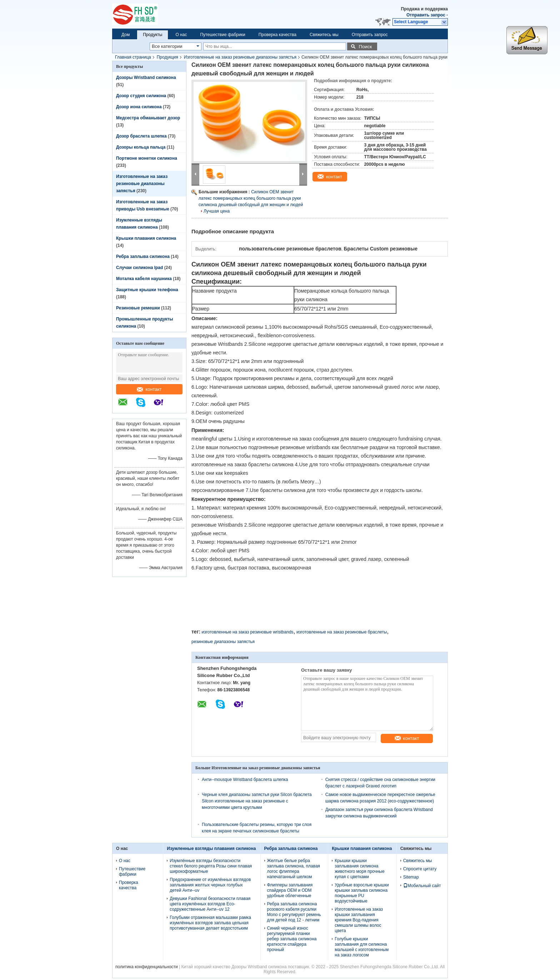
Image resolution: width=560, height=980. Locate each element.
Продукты (152, 35)
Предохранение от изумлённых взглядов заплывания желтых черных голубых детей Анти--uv (210, 885)
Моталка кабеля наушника (144, 279)
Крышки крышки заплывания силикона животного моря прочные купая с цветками (359, 869)
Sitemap (411, 877)
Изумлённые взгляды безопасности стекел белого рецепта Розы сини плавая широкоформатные (211, 866)
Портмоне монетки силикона (147, 158)
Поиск (365, 47)
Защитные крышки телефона (147, 290)
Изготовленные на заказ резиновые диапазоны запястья (240, 57)
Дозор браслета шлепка (141, 136)
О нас (181, 35)
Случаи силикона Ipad (139, 268)
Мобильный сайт (422, 886)
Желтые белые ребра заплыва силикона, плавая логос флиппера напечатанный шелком (294, 869)
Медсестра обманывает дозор (148, 118)
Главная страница (133, 57)
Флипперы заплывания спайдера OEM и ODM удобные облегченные (290, 890)
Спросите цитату (420, 869)
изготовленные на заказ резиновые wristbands (247, 632)
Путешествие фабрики (222, 35)
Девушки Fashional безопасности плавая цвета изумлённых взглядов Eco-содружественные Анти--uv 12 (210, 904)
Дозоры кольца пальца (141, 147)
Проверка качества (277, 35)
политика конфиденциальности (147, 967)
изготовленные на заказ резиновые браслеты (342, 632)
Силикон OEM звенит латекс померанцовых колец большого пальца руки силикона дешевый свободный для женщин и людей (251, 198)
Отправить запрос (426, 15)
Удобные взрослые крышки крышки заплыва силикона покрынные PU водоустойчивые (362, 893)
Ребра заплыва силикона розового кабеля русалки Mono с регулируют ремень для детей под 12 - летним (294, 912)
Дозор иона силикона (139, 107)
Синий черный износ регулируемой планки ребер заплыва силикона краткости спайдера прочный (292, 939)
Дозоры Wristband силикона (146, 78)
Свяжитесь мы (324, 35)
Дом (126, 35)
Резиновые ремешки (138, 308)
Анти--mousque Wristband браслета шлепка (245, 780)
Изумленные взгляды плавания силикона (211, 849)
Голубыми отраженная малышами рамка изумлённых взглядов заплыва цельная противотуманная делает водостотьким (210, 923)
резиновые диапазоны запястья (223, 642)
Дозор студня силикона (141, 96)
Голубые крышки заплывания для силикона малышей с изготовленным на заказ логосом (362, 947)
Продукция (167, 57)
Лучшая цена (217, 211)
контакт (149, 389)
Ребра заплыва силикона (143, 257)
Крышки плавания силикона (146, 238)
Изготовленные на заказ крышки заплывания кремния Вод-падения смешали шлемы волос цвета (359, 920)
